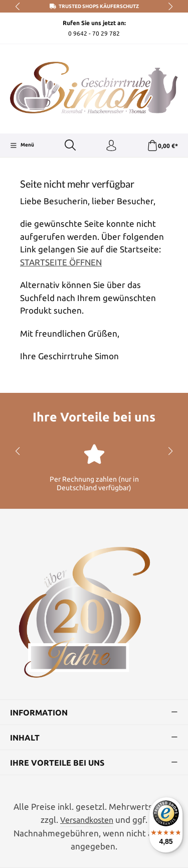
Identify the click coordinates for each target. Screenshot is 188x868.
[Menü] (22, 146)
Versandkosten (87, 820)
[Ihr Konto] (111, 146)
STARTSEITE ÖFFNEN (61, 262)
